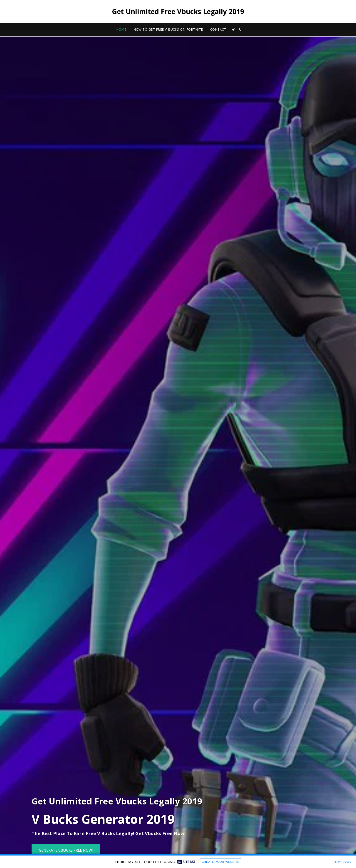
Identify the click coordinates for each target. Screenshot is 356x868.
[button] (233, 30)
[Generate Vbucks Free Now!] (66, 851)
